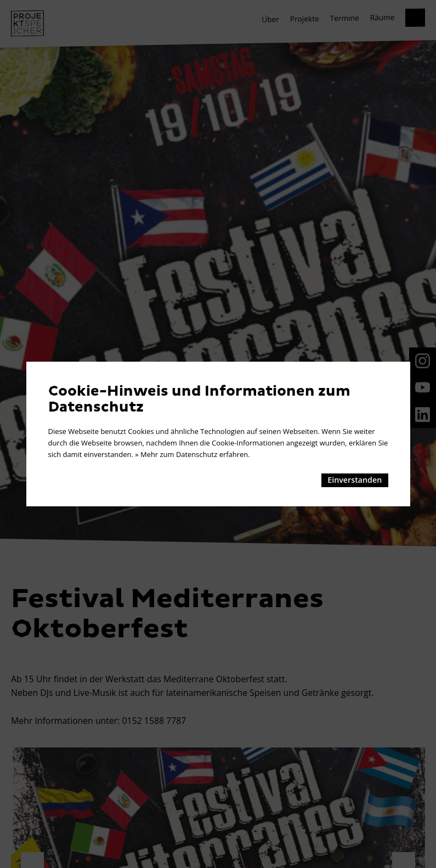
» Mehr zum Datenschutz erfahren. (192, 454)
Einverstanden (355, 480)
